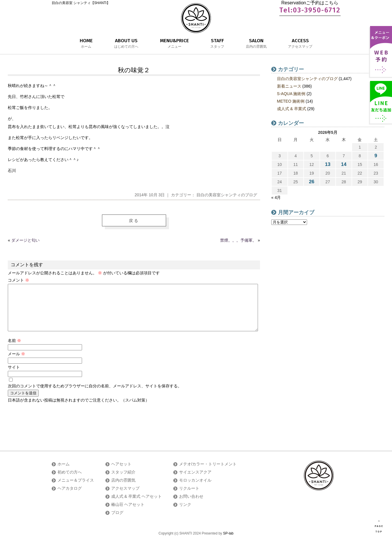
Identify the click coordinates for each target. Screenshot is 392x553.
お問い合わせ (191, 506)
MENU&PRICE (174, 44)
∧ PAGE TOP (379, 526)
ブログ (117, 522)
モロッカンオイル (195, 489)
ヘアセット (121, 473)
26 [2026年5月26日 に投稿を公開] (312, 182)
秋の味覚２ (134, 70)
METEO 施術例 (291, 101)
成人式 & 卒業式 (292, 109)
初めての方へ (70, 481)
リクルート (189, 497)
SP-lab (228, 543)
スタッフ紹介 (123, 481)
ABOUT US (126, 44)
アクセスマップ (125, 497)
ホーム (64, 473)
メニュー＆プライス (76, 489)
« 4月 (276, 197)
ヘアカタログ (70, 497)
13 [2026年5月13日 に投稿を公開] (328, 164)
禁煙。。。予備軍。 (238, 240)
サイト (14, 376)
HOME (86, 44)
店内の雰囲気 (123, 489)
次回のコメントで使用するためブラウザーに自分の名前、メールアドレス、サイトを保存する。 (95, 395)
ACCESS (300, 44)
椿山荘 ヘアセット (128, 514)
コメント (18, 280)
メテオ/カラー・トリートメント (208, 473)
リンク (185, 514)
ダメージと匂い (25, 240)
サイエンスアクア (195, 481)
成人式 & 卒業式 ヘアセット (136, 506)
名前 (14, 350)
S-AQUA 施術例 (291, 94)
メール (16, 363)
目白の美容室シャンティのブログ (227, 195)
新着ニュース (289, 86)
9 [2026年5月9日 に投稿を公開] (376, 156)
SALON (256, 44)
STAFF (217, 44)
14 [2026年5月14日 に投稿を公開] (344, 164)
